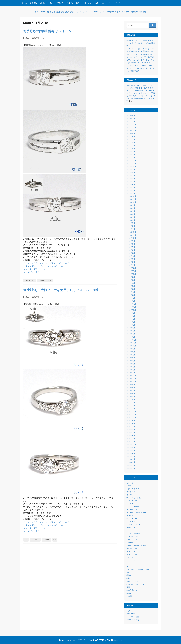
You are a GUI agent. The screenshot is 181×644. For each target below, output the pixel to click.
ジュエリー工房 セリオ (78, 640)
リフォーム (42, 281)
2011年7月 (131, 390)
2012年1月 (131, 372)
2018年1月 (131, 157)
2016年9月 (131, 205)
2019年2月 (131, 119)
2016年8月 (131, 208)
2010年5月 (131, 432)
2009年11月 (131, 444)
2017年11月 (131, 163)
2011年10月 (131, 382)
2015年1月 (131, 265)
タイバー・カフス (133, 521)
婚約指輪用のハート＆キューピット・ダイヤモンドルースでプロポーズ (141, 88)
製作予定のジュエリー (135, 590)
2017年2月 (131, 190)
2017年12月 (131, 160)
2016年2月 (131, 226)
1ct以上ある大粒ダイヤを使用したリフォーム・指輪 (61, 290)
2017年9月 (131, 169)
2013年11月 (131, 307)
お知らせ (130, 483)
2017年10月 (131, 166)
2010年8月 (131, 423)
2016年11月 (131, 199)
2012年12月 (131, 340)
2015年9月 (131, 241)
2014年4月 (131, 292)
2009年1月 (131, 459)
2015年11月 (131, 235)
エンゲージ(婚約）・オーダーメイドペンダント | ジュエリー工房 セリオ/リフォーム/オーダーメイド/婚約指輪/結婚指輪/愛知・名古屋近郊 (141, 96)
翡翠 (128, 587)
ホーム (24, 3)
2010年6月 (131, 429)
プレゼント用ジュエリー (136, 545)
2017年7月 (131, 175)
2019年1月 (131, 121)
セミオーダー (132, 518)
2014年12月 (131, 268)
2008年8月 (131, 462)
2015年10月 (131, 238)
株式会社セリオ (47, 3)
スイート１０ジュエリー (136, 513)
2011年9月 (131, 385)
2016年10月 (131, 202)
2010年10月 (131, 417)
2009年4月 (131, 453)
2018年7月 (131, 139)
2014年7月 (131, 283)
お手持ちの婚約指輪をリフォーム (47, 31)
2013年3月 (131, 331)
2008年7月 (131, 465)
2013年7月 (131, 319)
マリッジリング (30, 266)
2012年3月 (131, 367)
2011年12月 (131, 376)
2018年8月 (131, 136)
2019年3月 (131, 115)
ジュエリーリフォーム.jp (34, 269)
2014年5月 (131, 289)
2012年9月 (131, 349)
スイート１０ (132, 510)
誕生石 (129, 593)
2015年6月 (131, 250)
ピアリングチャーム (134, 533)
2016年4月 (131, 220)
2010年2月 (131, 441)
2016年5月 (131, 217)
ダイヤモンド (35, 540)
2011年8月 (131, 387)
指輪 (50, 281)
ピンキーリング (133, 536)
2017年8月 (131, 172)
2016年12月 (131, 196)
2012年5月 (131, 361)
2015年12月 (131, 232)
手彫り (129, 575)
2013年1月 (131, 337)
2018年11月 (131, 127)
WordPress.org (132, 620)
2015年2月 (131, 262)
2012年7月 (131, 355)
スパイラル (131, 515)
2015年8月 (131, 244)
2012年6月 (131, 358)
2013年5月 (131, 325)
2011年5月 (131, 396)
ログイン (130, 611)
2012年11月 (131, 343)
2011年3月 (131, 402)
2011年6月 (131, 393)
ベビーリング (132, 548)
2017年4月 (131, 184)
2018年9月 (131, 133)
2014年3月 (131, 295)
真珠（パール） (133, 581)
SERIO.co (103, 640)
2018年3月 (131, 151)
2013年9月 (131, 313)
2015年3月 (131, 259)
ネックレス (131, 527)
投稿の (131, 614)
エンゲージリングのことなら (52, 266)
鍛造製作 (130, 596)
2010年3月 (131, 438)
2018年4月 (131, 148)
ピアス (129, 530)
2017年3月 (131, 187)
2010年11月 (131, 414)
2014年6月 (131, 286)
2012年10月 (131, 346)
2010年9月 (131, 420)
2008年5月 (131, 468)
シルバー (130, 504)
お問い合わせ (100, 3)
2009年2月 (131, 456)
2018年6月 (131, 142)
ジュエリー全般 (133, 507)
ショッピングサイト (32, 272)
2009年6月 (131, 450)
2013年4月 (131, 328)
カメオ (129, 495)
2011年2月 (131, 405)
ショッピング (114, 3)
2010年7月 (131, 426)
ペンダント (131, 551)
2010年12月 (131, 411)
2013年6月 (131, 322)
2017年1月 (131, 193)
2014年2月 (131, 298)
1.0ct (26, 540)
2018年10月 (131, 130)
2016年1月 (131, 229)
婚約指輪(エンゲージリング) (138, 569)
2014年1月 (131, 301)
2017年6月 (131, 178)
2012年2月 (131, 370)
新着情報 (33, 3)
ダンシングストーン (134, 524)
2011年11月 (131, 379)
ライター (130, 557)
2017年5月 (131, 181)
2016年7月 (131, 211)
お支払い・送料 (73, 3)
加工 (128, 566)
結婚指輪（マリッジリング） (138, 584)
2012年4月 (131, 364)
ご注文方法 (87, 3)
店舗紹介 (60, 3)
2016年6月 (131, 214)
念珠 (128, 572)
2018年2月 (131, 154)
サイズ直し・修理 (133, 498)
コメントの (133, 617)
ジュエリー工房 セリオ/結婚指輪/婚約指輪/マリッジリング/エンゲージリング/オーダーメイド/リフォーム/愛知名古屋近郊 (91, 12)
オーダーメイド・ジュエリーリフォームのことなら (46, 263)
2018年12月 (131, 124)
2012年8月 (131, 352)
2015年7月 (131, 247)
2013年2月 (131, 334)
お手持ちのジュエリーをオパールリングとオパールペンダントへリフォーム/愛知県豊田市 (141, 68)
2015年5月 (131, 253)
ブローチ (130, 542)
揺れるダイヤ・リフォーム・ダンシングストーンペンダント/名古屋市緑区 (141, 43)
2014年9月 (131, 277)
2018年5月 (131, 145)
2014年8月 (131, 280)
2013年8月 (131, 316)
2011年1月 (131, 408)
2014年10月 (131, 274)
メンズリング (132, 554)
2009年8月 (131, 447)
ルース (129, 563)
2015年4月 (131, 256)
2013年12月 (131, 304)
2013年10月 (131, 310)
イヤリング (131, 486)
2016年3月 (131, 223)
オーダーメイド (30, 281)
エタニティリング (133, 489)
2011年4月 (131, 399)
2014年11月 (131, 271)
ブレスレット (132, 539)
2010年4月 (131, 435)
